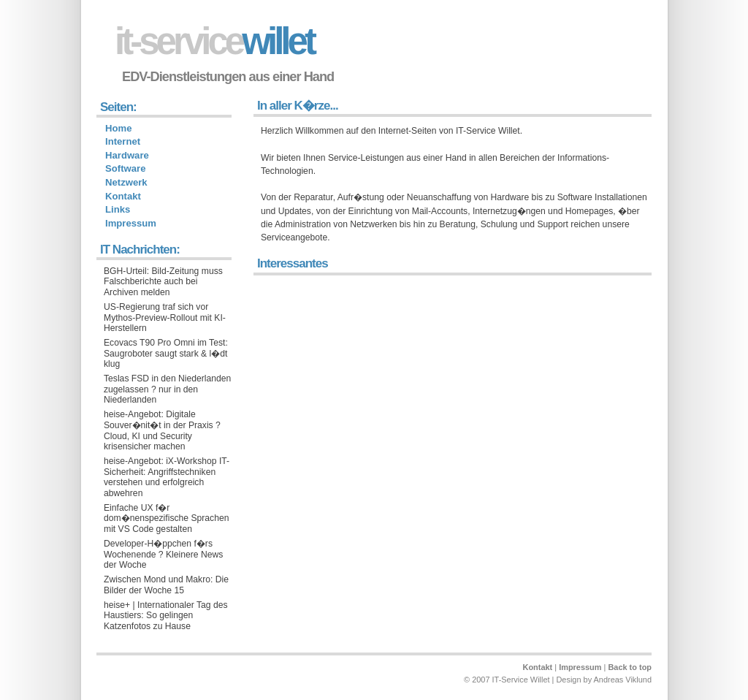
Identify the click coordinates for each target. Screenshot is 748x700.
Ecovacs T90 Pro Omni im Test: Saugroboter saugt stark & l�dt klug (166, 353)
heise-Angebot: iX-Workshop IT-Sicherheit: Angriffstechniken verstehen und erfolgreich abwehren (167, 477)
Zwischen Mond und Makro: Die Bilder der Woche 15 (166, 585)
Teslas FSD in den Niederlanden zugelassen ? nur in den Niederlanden (167, 389)
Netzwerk (126, 182)
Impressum (131, 223)
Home (118, 128)
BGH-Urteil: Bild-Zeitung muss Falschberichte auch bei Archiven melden (163, 282)
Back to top (630, 667)
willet (214, 41)
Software (125, 168)
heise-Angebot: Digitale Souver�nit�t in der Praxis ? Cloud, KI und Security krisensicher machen (162, 430)
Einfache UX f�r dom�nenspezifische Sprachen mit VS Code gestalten (166, 518)
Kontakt (123, 196)
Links (118, 209)
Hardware (127, 155)
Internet (123, 141)
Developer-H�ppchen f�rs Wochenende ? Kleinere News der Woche (163, 554)
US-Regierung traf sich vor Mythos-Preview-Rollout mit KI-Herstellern (165, 317)
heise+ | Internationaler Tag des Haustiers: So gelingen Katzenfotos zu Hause (166, 616)
